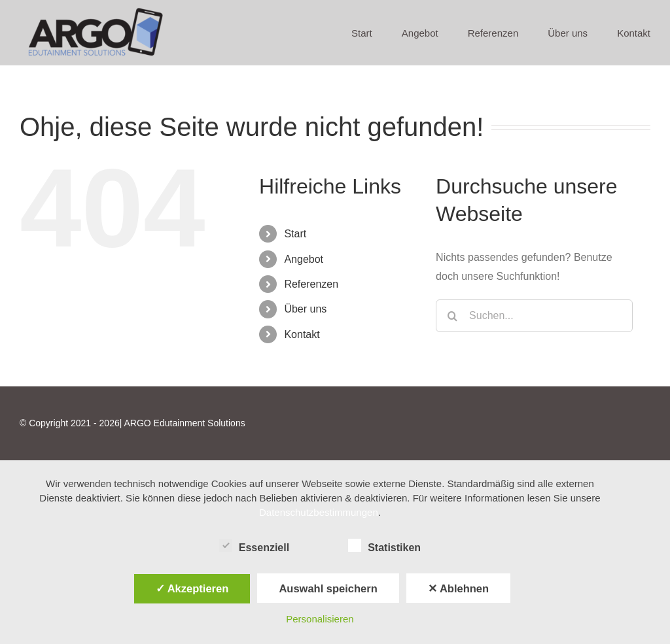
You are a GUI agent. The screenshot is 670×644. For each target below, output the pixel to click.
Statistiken (384, 546)
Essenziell (254, 546)
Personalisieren (320, 619)
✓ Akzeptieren (192, 588)
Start (295, 234)
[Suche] (452, 316)
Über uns (305, 309)
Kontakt (302, 334)
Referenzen (311, 284)
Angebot (304, 259)
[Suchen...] (534, 316)
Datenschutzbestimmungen (319, 512)
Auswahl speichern (328, 588)
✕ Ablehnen (458, 588)
